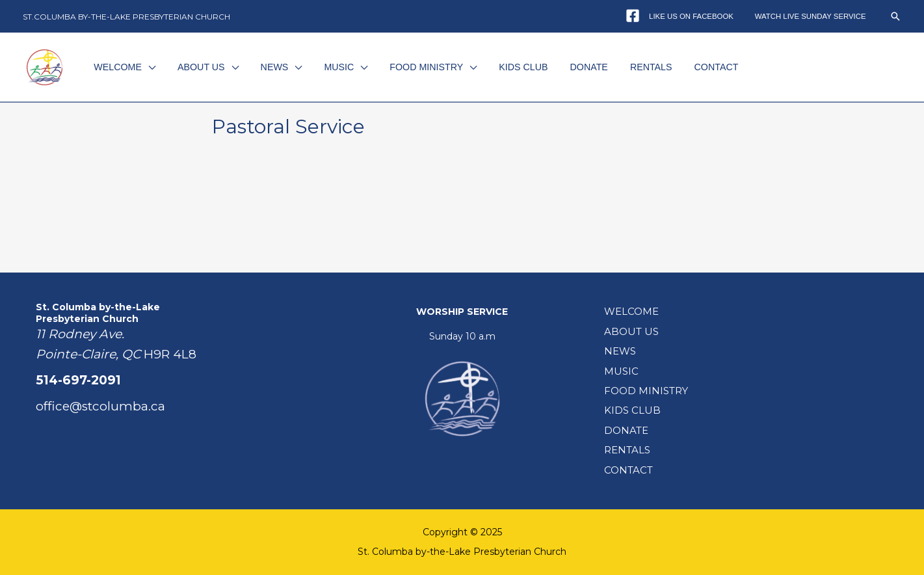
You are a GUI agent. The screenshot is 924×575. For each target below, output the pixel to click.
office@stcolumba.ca (100, 406)
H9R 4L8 (170, 354)
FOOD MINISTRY (407, 67)
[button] (895, 16)
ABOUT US (198, 67)
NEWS (266, 67)
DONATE (559, 67)
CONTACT (675, 67)
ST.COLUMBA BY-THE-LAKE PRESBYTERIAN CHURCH (126, 17)
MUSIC (325, 67)
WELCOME (120, 67)
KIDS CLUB (498, 67)
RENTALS (615, 67)
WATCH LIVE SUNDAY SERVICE (814, 16)
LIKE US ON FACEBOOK (701, 16)
